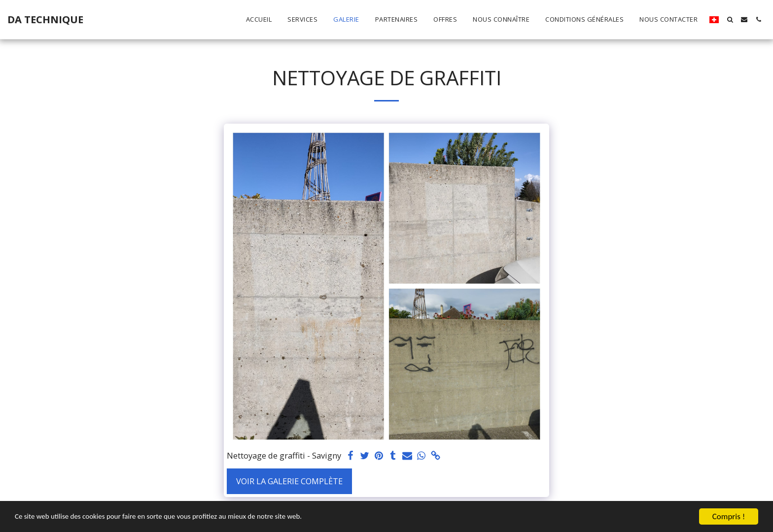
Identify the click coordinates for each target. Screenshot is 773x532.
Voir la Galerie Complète (289, 481)
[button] (730, 19)
